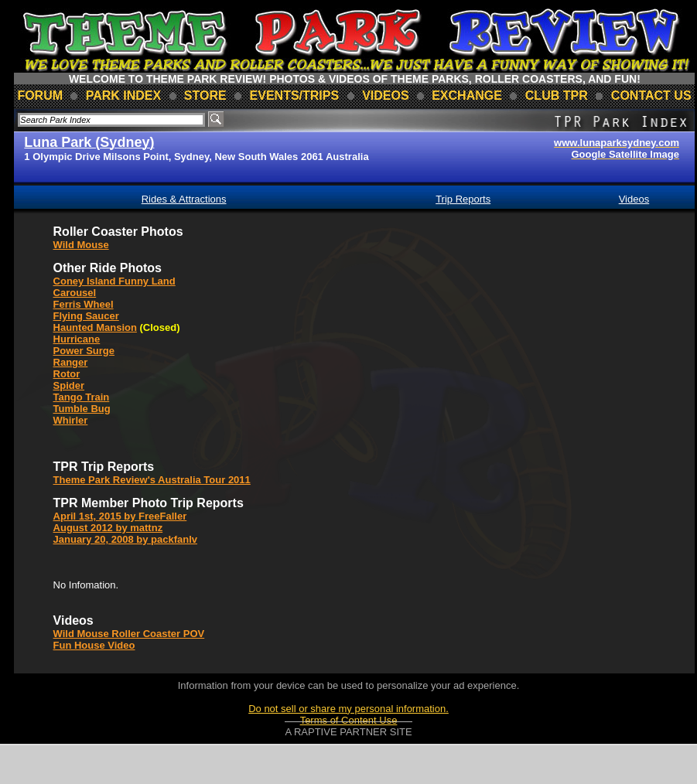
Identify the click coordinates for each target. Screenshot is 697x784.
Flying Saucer (86, 316)
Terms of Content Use (349, 720)
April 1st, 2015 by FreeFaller (120, 516)
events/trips (295, 95)
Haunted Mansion (95, 327)
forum (40, 95)
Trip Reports (463, 199)
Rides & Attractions (184, 199)
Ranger (71, 362)
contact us (651, 95)
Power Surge (84, 351)
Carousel (75, 293)
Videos (634, 199)
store (205, 95)
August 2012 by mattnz (108, 528)
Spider (69, 385)
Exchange (467, 95)
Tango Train (82, 397)
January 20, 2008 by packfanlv (125, 539)
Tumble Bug (82, 409)
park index (124, 95)
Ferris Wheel (84, 304)
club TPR (557, 95)
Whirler (71, 420)
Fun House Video (94, 645)
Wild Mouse (81, 245)
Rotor (67, 374)
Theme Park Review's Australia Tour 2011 (152, 480)
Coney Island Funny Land (114, 281)
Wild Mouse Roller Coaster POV (129, 634)
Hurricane (77, 339)
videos (385, 95)
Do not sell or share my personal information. (348, 709)
